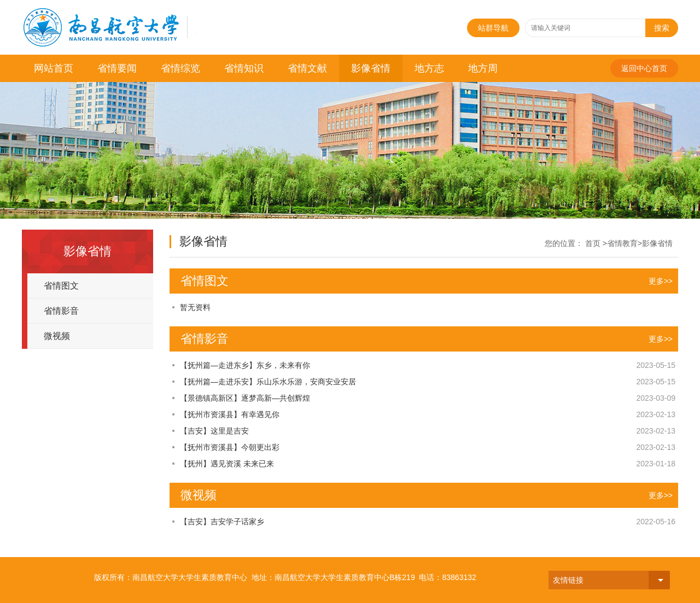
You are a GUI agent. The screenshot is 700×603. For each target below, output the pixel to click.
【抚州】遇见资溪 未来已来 (227, 464)
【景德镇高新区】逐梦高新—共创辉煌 (245, 398)
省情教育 (622, 243)
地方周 (483, 68)
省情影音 (61, 311)
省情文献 (307, 68)
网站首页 (54, 68)
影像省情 (371, 68)
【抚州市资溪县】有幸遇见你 (230, 414)
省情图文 (61, 286)
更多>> (661, 281)
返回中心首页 (644, 68)
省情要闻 (117, 68)
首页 (593, 243)
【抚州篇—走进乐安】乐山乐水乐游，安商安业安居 (268, 382)
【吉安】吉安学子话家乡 (222, 522)
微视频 (57, 336)
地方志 (429, 68)
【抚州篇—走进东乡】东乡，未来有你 (245, 365)
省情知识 (244, 68)
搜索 (662, 28)
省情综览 (180, 68)
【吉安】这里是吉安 (214, 431)
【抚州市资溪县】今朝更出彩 (230, 447)
